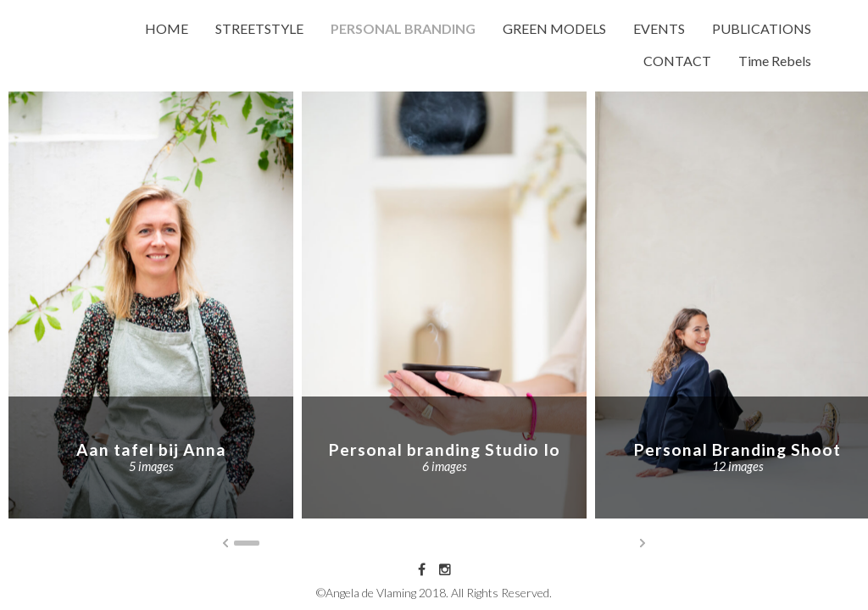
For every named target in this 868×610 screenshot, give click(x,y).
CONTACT (677, 61)
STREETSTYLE (259, 28)
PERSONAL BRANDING (403, 28)
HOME (167, 28)
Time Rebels (775, 61)
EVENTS (659, 28)
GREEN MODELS (554, 28)
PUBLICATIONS (762, 28)
